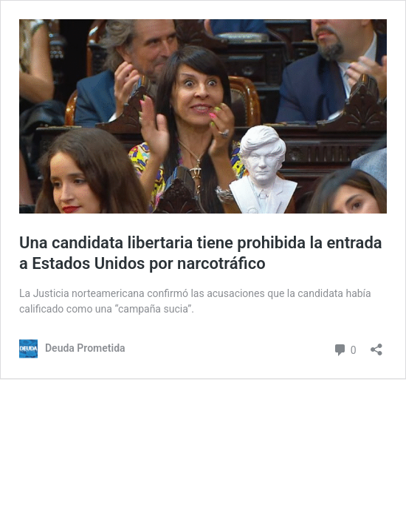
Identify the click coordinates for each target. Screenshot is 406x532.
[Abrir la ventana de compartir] (376, 345)
